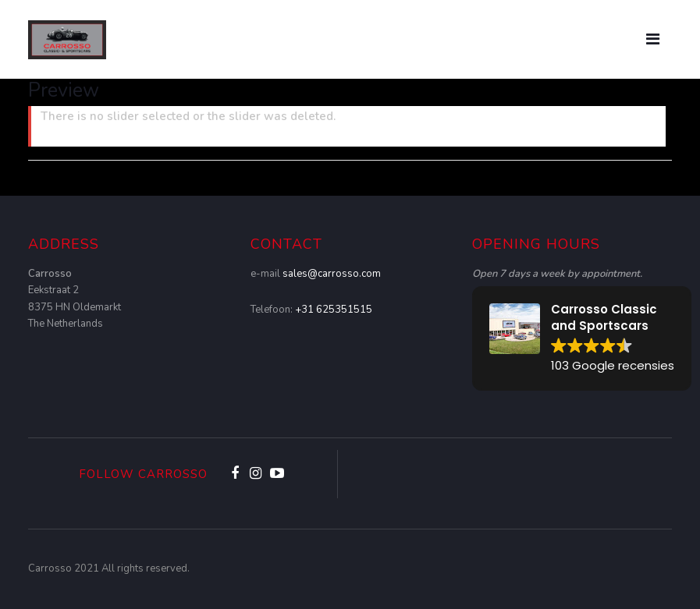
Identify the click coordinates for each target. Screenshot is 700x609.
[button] (582, 338)
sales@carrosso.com (332, 274)
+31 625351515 (334, 310)
